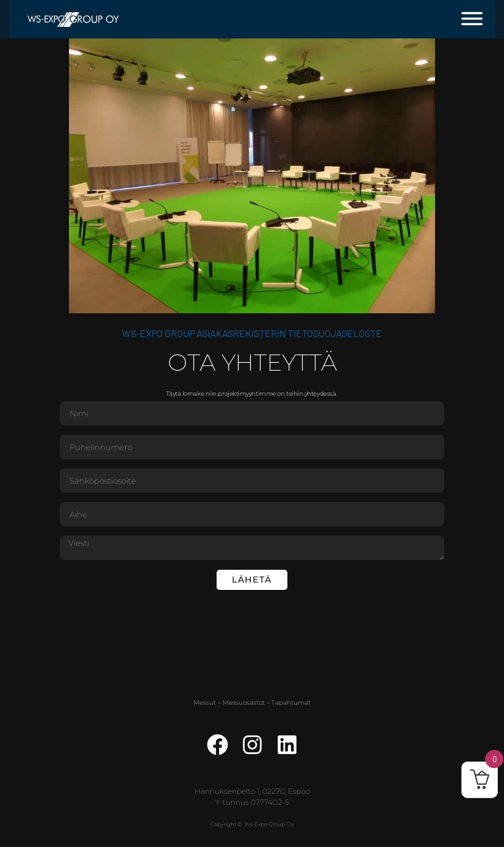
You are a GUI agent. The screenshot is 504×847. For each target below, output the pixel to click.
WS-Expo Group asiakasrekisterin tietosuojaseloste (252, 333)
